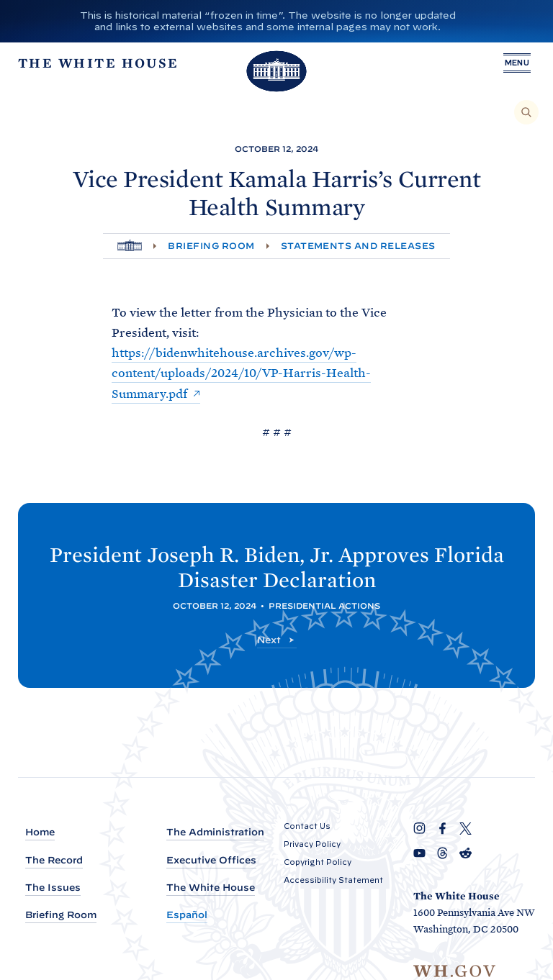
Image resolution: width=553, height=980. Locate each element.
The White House (211, 888)
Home (40, 832)
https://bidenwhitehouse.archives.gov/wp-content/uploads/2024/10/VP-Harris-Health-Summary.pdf (241, 373)
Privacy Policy (312, 844)
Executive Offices (211, 860)
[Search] (526, 112)
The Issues (53, 888)
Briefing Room (211, 246)
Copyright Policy (318, 862)
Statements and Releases (358, 246)
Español (187, 915)
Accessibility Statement (333, 880)
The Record (54, 860)
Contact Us (307, 826)
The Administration (215, 832)
